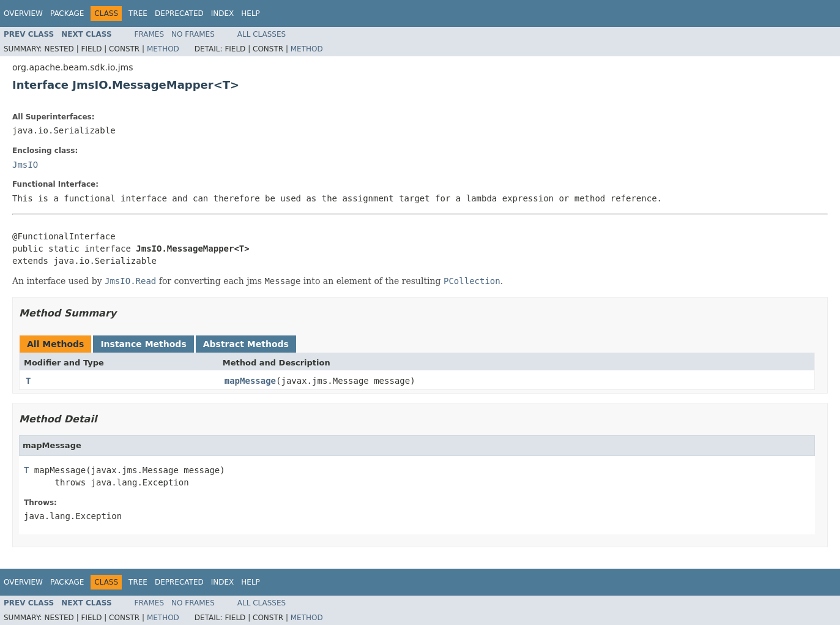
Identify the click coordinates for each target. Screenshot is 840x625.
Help (251, 13)
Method (163, 49)
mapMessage (250, 381)
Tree (138, 13)
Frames (150, 34)
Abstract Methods (246, 344)
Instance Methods (143, 344)
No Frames (193, 34)
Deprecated (179, 13)
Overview (23, 13)
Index (223, 13)
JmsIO (25, 165)
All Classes (262, 34)
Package (67, 13)
